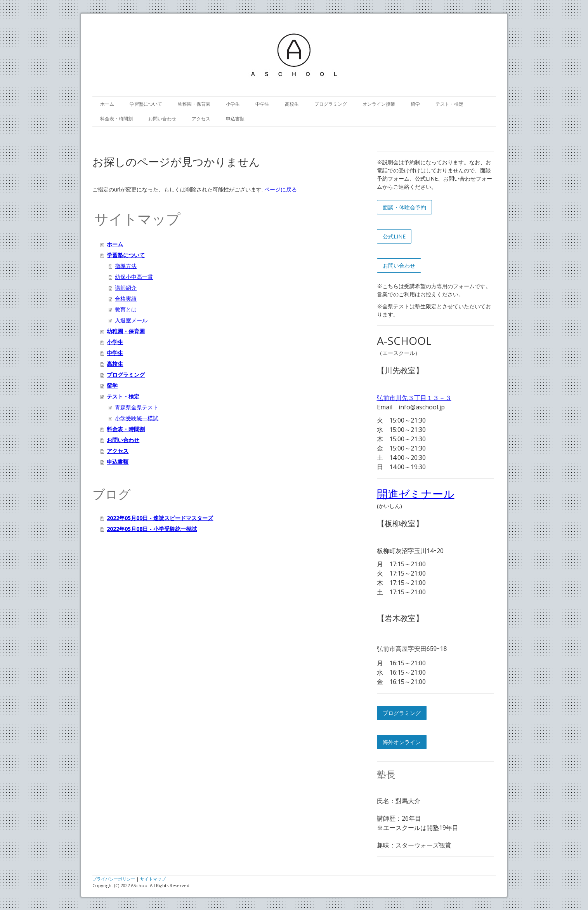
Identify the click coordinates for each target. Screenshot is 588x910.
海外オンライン (402, 742)
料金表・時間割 (116, 119)
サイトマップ (153, 879)
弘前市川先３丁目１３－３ (414, 398)
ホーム (107, 104)
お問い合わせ (162, 119)
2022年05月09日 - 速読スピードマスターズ (160, 518)
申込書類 (235, 119)
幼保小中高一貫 (134, 277)
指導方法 (126, 266)
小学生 (233, 104)
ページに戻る (281, 189)
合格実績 (126, 298)
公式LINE (394, 236)
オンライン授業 (379, 104)
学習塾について (146, 104)
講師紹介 (126, 288)
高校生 (292, 104)
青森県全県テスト (137, 407)
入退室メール (131, 320)
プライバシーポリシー (114, 879)
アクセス (201, 119)
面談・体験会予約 (404, 207)
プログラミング (331, 104)
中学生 (262, 104)
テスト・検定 (449, 104)
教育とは (126, 309)
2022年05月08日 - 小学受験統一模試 (152, 529)
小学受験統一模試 (137, 418)
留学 (415, 104)
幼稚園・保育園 (194, 104)
